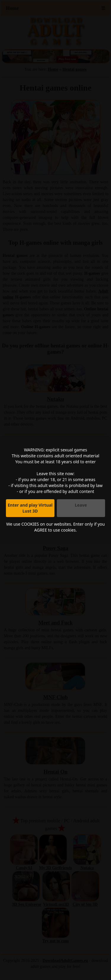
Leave (81, 505)
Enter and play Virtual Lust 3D (30, 508)
